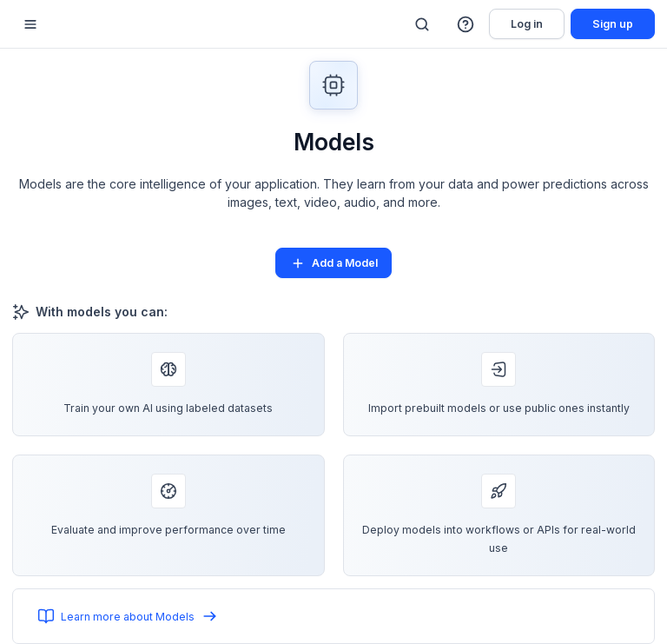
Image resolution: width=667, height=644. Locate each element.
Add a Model (334, 263)
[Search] (422, 24)
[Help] (466, 24)
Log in (527, 24)
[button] (466, 24)
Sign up (613, 24)
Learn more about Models (128, 616)
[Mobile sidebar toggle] (30, 24)
